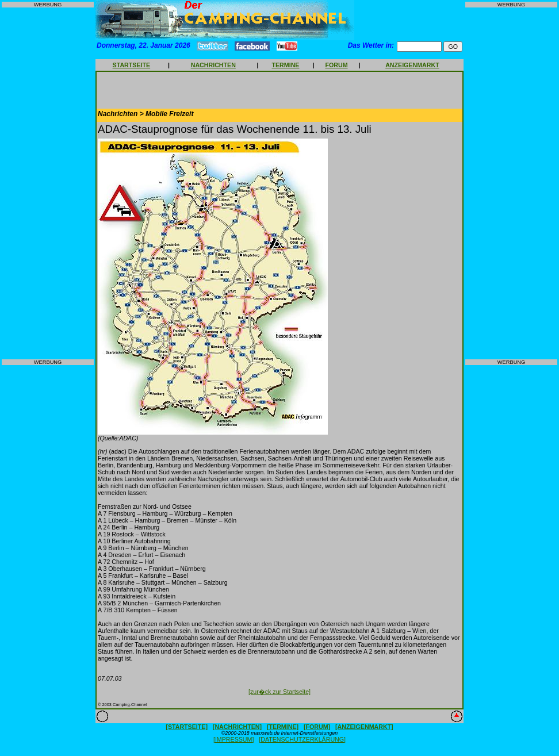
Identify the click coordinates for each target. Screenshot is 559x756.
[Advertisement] (48, 183)
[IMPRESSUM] (233, 739)
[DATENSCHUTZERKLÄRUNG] (302, 739)
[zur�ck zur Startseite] (279, 692)
